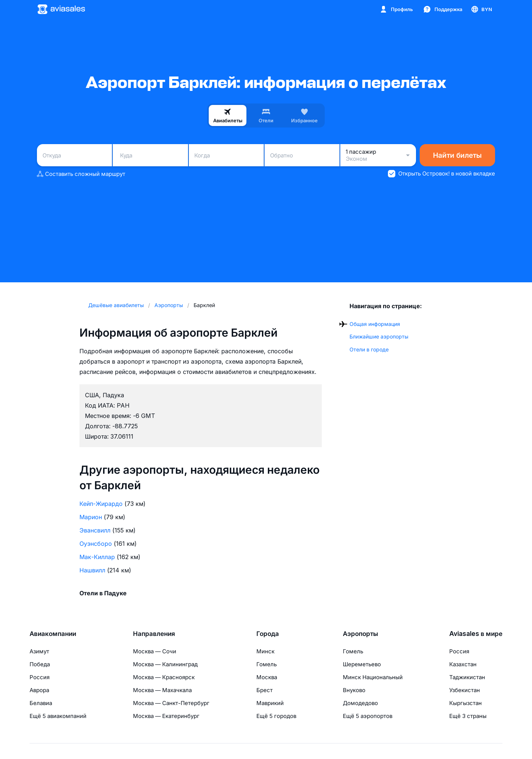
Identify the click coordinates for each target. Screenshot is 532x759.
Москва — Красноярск (164, 677)
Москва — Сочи (155, 651)
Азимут (39, 651)
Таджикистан (467, 677)
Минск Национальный (373, 677)
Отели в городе (369, 349)
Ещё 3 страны (468, 716)
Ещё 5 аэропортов (368, 716)
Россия (40, 677)
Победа (40, 664)
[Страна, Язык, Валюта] (481, 9)
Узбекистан (465, 690)
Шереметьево (362, 664)
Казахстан (463, 664)
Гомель (267, 664)
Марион (91, 517)
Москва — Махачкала (162, 690)
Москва (267, 677)
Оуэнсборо (96, 544)
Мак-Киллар (97, 557)
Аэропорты (360, 634)
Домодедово (360, 703)
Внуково (354, 690)
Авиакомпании (53, 634)
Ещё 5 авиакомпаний (58, 716)
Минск (265, 651)
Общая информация (375, 324)
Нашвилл (92, 570)
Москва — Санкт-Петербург (171, 703)
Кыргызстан (465, 703)
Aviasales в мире (476, 634)
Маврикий (270, 703)
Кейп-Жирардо (101, 504)
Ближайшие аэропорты (379, 336)
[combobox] (74, 155)
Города (268, 634)
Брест (265, 690)
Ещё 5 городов (276, 716)
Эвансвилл (95, 530)
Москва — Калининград (165, 664)
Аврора (39, 690)
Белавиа (41, 703)
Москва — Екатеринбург (166, 716)
